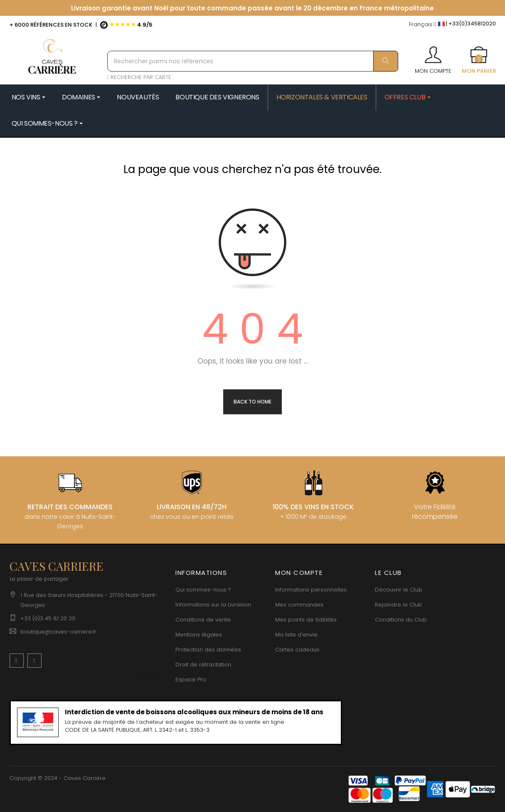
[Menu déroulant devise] (422, 25)
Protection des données (208, 650)
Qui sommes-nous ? (203, 590)
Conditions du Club (401, 620)
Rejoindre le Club (398, 605)
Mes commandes (299, 605)
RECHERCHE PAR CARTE (139, 77)
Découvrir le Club (399, 590)
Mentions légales (199, 635)
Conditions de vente (203, 620)
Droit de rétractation (203, 665)
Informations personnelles (311, 590)
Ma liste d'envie (296, 635)
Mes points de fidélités (306, 620)
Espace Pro (191, 680)
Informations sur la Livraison (213, 605)
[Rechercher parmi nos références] (253, 61)
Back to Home (252, 402)
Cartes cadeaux (297, 650)
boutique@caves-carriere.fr (58, 632)
